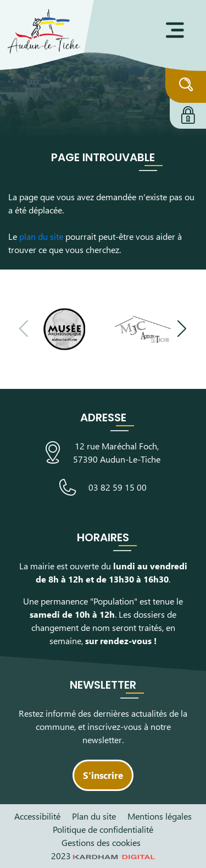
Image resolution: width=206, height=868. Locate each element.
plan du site (41, 236)
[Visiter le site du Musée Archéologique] (64, 329)
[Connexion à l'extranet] (188, 113)
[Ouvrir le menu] (175, 30)
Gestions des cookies (101, 842)
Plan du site (94, 816)
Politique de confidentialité (103, 829)
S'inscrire (103, 775)
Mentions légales (160, 816)
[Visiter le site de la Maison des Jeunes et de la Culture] (143, 329)
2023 (103, 856)
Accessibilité (37, 816)
